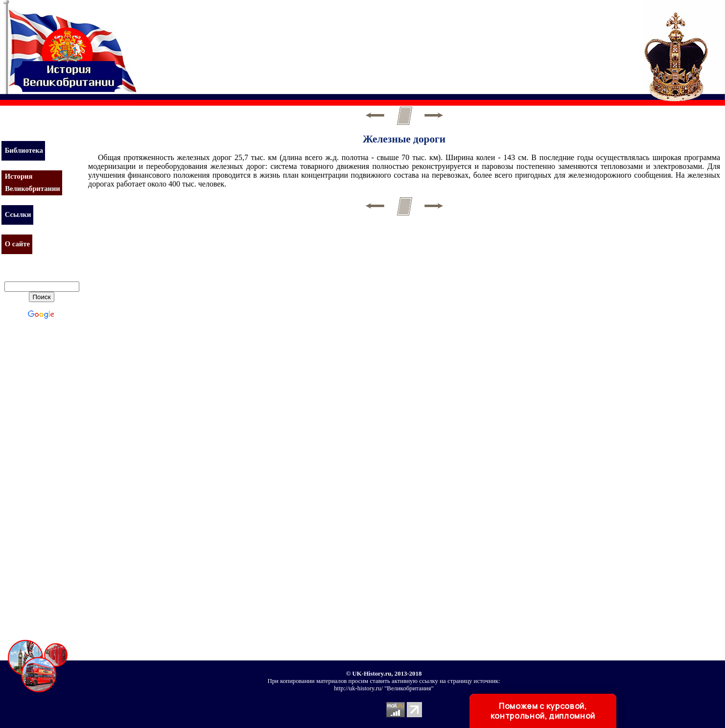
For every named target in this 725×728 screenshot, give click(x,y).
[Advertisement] (320, 42)
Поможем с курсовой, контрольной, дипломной (543, 711)
